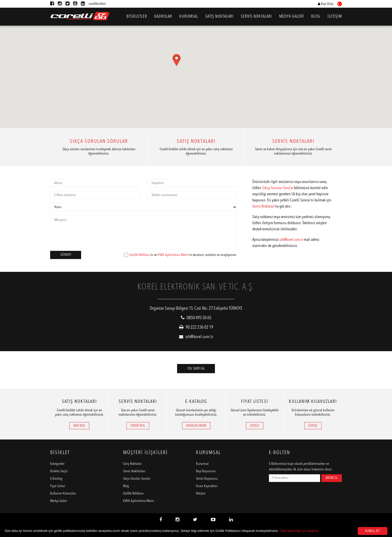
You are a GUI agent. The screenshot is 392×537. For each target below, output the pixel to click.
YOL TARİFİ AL (196, 369)
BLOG (316, 17)
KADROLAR (163, 17)
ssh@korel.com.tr (291, 240)
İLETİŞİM (335, 17)
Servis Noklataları (134, 471)
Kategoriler (57, 464)
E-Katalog (56, 479)
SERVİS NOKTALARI (256, 17)
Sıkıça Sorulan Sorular (278, 188)
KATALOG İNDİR (196, 426)
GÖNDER (66, 255)
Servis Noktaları (263, 207)
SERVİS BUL (138, 426)
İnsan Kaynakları (207, 486)
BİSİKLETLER (137, 17)
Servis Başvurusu (207, 479)
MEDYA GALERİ (292, 17)
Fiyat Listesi (58, 486)
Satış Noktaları (132, 464)
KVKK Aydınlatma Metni (173, 255)
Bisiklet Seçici (59, 471)
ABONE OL (332, 478)
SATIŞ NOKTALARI (219, 17)
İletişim (201, 493)
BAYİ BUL (79, 426)
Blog (126, 486)
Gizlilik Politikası (140, 255)
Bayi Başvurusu (206, 471)
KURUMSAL (189, 17)
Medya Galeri (59, 501)
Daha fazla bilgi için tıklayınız (299, 531)
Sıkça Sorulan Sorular (137, 479)
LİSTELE (255, 426)
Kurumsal (202, 464)
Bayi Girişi (326, 4)
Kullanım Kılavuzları (63, 493)
